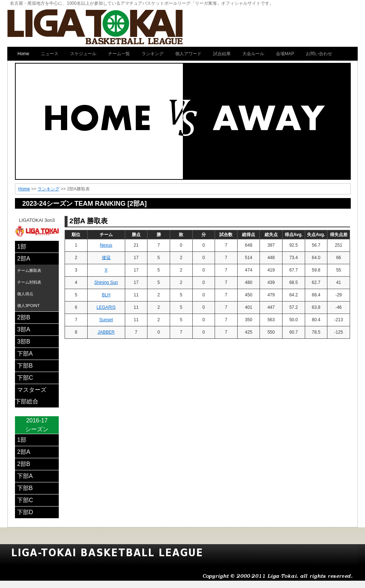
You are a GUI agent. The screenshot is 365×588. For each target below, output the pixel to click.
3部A (24, 329)
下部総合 (27, 401)
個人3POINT (28, 306)
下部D (25, 512)
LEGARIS (106, 307)
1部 (22, 246)
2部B (24, 317)
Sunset (106, 320)
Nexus (106, 245)
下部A (25, 354)
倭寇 (106, 258)
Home (24, 189)
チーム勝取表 (29, 270)
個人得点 (25, 294)
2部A (24, 259)
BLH (106, 295)
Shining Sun (106, 282)
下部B (25, 366)
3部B (24, 342)
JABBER (106, 332)
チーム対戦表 (29, 282)
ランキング (49, 189)
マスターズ (32, 390)
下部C (25, 378)
